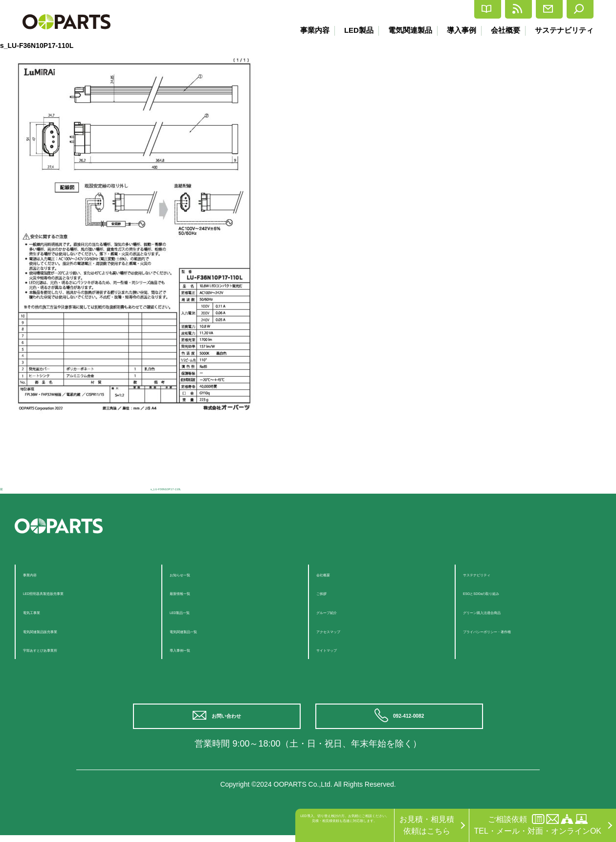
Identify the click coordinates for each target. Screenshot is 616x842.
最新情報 (460, 9)
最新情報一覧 (193, 592)
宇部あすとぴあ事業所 (62, 649)
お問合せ (520, 9)
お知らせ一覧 (193, 574)
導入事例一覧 (193, 649)
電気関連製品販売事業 (62, 630)
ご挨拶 (328, 592)
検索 (573, 9)
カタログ (400, 10)
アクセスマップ (344, 630)
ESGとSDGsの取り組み (505, 592)
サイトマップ (340, 649)
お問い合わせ (230, 719)
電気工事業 (43, 611)
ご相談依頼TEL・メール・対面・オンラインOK (538, 825)
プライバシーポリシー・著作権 (518, 630)
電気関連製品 (404, 30)
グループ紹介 (340, 611)
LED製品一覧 (193, 611)
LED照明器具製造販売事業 (70, 592)
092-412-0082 (412, 719)
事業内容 (306, 30)
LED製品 (351, 30)
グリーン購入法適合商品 (506, 611)
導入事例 (458, 30)
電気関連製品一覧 (201, 630)
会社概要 (504, 30)
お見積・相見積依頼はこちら (427, 825)
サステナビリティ (564, 30)
